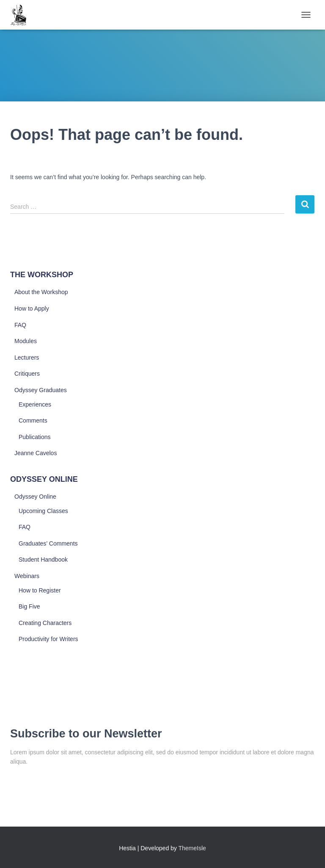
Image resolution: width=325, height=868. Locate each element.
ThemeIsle (192, 848)
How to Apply (32, 308)
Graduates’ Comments (48, 543)
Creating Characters (45, 623)
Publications (35, 437)
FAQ (20, 325)
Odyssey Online (35, 497)
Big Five (29, 606)
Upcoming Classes (43, 511)
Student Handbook (43, 560)
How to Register (40, 590)
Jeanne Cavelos (36, 453)
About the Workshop (41, 292)
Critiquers (27, 374)
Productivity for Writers (48, 639)
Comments (33, 420)
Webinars (27, 576)
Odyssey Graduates (41, 390)
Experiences (35, 404)
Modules (26, 341)
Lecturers (27, 358)
